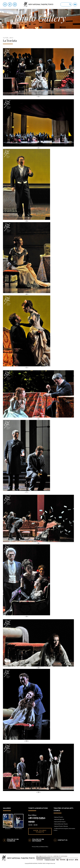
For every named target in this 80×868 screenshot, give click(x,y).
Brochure (8, 822)
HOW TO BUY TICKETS (40, 831)
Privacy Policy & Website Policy (40, 847)
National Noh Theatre (60, 822)
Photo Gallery (19, 822)
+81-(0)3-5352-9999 (37, 820)
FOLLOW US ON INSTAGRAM (38, 840)
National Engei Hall (59, 819)
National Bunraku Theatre (61, 824)
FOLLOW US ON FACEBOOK (13, 840)
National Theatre (59, 817)
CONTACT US (63, 840)
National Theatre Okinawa (61, 826)
